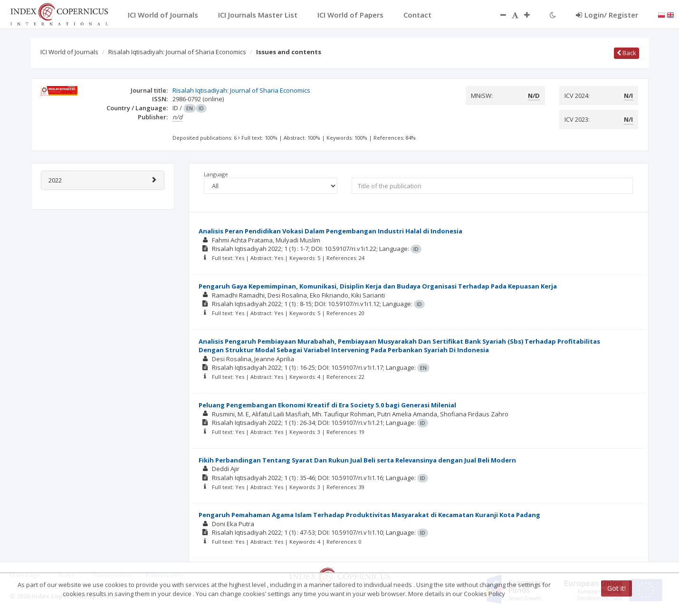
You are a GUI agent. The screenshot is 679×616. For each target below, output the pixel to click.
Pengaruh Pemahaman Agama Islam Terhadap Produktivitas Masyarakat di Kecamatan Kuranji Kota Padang (369, 515)
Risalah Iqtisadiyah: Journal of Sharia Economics (177, 52)
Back (626, 53)
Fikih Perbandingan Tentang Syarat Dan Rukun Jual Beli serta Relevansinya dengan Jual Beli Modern (357, 460)
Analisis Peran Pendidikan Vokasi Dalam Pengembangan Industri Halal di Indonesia (330, 231)
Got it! (617, 588)
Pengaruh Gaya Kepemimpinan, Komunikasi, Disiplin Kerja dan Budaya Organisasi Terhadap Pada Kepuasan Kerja (378, 286)
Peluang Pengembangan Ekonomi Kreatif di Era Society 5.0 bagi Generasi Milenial (327, 405)
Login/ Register (607, 15)
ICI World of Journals (69, 52)
